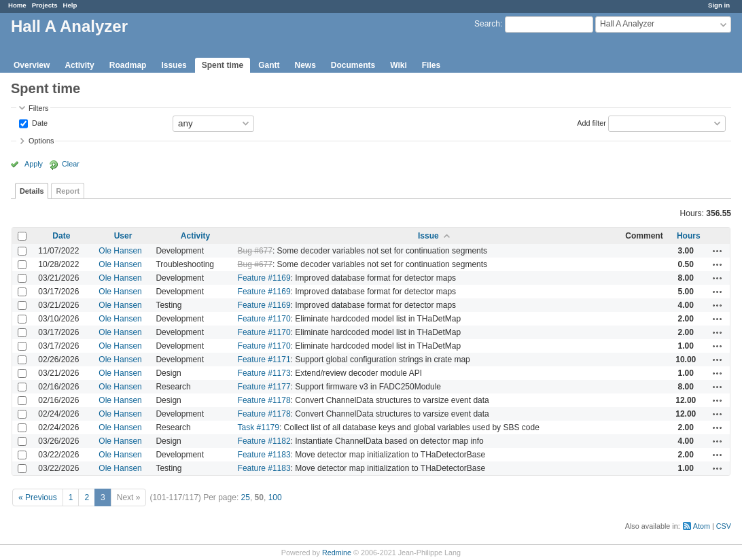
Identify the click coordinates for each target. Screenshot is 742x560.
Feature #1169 (264, 278)
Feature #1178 (264, 400)
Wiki (399, 65)
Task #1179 (259, 427)
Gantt (269, 65)
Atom (702, 526)
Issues (174, 65)
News (305, 65)
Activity (79, 65)
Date (39, 122)
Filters (38, 108)
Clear (71, 164)
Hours (689, 236)
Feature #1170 (264, 319)
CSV (724, 526)
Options (41, 141)
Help (70, 5)
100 (275, 497)
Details (32, 191)
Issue (428, 236)
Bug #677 (255, 251)
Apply (34, 164)
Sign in (719, 5)
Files (431, 65)
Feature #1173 (264, 373)
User (123, 236)
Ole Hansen (120, 251)
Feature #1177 (264, 387)
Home (17, 5)
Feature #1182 (264, 441)
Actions (718, 251)
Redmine (337, 553)
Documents (353, 65)
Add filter (591, 122)
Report (68, 191)
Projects (45, 5)
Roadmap (128, 65)
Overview (32, 65)
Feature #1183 (264, 455)
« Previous (38, 497)
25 (246, 497)
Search (487, 24)
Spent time (223, 65)
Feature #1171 (264, 360)
